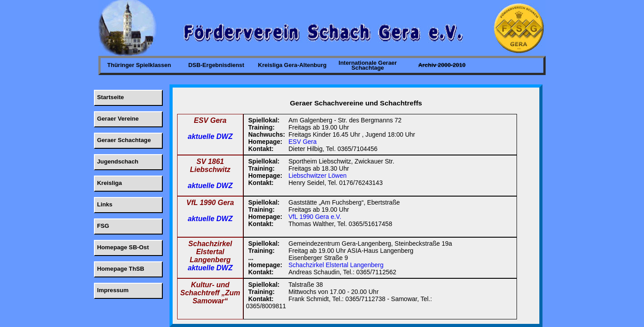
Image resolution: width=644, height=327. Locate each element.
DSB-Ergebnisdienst (216, 65)
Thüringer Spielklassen (139, 65)
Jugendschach (118, 161)
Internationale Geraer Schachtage (368, 65)
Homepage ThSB (121, 269)
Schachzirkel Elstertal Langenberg (336, 265)
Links (105, 204)
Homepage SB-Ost (123, 247)
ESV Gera (303, 142)
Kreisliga (110, 183)
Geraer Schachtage (124, 140)
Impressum (113, 290)
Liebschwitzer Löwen (318, 176)
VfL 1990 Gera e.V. (315, 217)
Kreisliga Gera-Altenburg (292, 65)
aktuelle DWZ (210, 136)
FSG (103, 226)
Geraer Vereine (118, 119)
